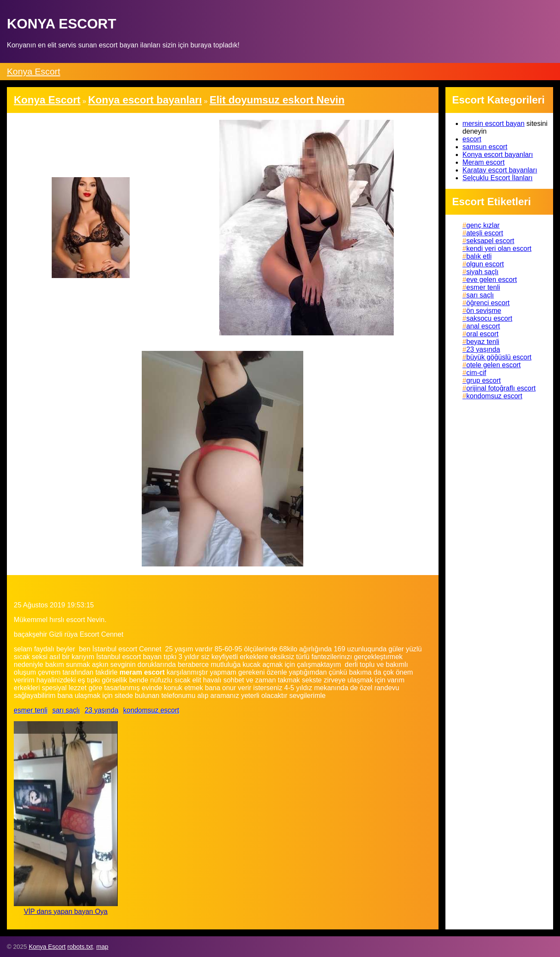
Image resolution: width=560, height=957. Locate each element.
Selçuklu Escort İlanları (498, 178)
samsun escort (485, 147)
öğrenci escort (488, 303)
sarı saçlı (66, 710)
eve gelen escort (492, 280)
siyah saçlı (483, 272)
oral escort (483, 334)
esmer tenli (31, 710)
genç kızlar (483, 225)
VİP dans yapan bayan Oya (66, 912)
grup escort (484, 380)
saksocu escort (490, 318)
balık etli (479, 256)
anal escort (483, 326)
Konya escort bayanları (498, 155)
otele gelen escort (494, 365)
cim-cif (476, 373)
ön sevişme (484, 311)
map (102, 947)
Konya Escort (34, 71)
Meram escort (484, 162)
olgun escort (485, 264)
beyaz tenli (483, 342)
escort (472, 139)
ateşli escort (485, 233)
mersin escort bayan (494, 124)
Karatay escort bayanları (500, 170)
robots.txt (80, 947)
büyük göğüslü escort (499, 357)
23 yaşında (102, 710)
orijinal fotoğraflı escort (501, 388)
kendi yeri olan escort (499, 249)
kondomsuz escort (151, 710)
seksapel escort (490, 241)
